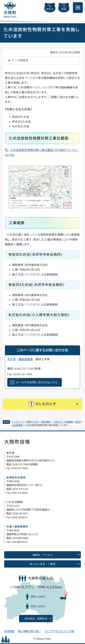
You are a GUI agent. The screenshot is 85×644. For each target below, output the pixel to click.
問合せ (50, 9)
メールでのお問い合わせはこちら (37, 382)
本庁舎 (12, 359)
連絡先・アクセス (43, 555)
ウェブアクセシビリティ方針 (59, 631)
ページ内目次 (20, 60)
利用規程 (9, 631)
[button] (42, 404)
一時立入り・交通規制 (63, 422)
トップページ (18, 422)
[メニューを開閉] (78, 8)
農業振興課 (26, 359)
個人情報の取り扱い (29, 631)
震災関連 (46, 422)
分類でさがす (33, 422)
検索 (64, 9)
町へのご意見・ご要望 (43, 564)
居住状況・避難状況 (36, 619)
